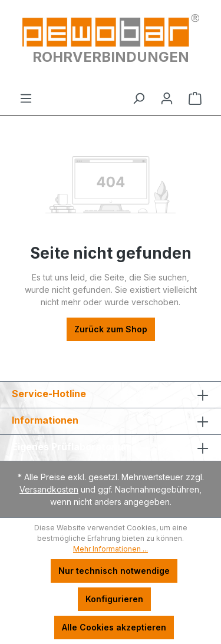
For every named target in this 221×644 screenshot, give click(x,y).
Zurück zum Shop (111, 329)
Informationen (45, 420)
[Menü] (26, 98)
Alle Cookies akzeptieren (114, 627)
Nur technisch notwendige (114, 571)
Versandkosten (49, 489)
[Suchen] (138, 98)
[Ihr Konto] (167, 98)
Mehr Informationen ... (111, 549)
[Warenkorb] (195, 98)
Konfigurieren (114, 599)
